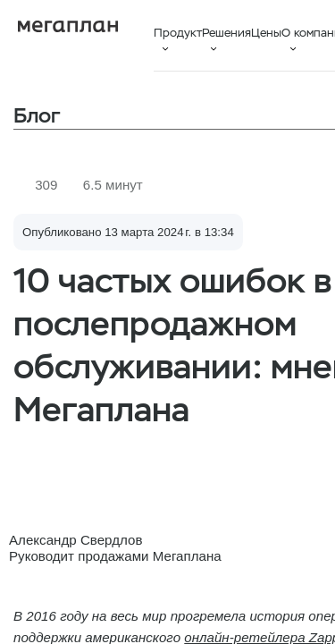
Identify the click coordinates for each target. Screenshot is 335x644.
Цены (266, 33)
